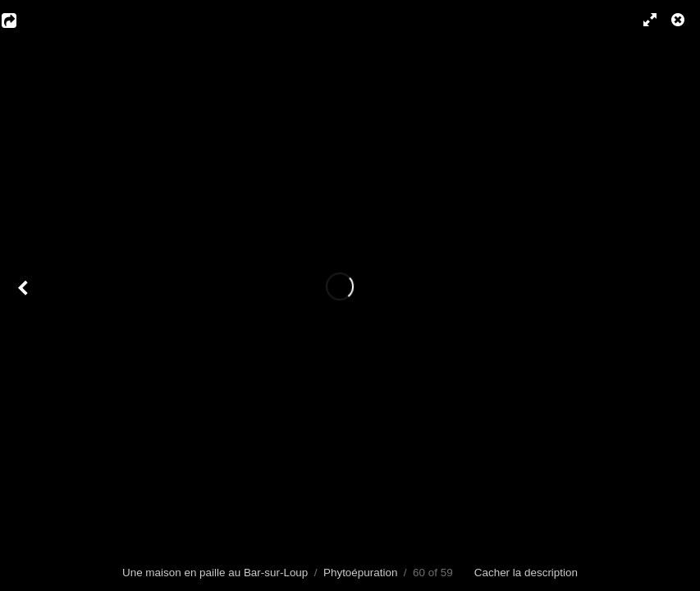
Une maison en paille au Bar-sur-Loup (215, 573)
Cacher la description (526, 573)
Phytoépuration (360, 573)
